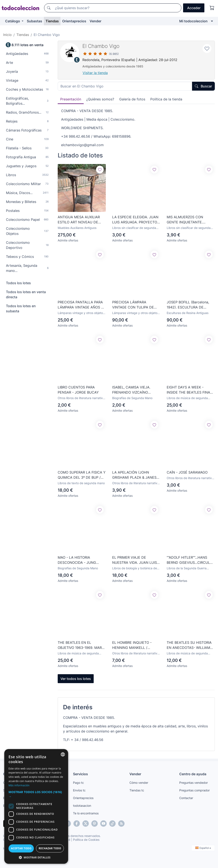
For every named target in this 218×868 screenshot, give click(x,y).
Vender (95, 21)
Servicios (80, 774)
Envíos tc (79, 790)
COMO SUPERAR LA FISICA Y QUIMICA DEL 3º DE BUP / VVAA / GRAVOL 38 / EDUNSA (82, 475)
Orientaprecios (74, 21)
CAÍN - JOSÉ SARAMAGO (187, 472)
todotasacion (82, 806)
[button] (36, 794)
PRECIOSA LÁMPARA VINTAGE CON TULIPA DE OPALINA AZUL (133, 305)
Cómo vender (139, 783)
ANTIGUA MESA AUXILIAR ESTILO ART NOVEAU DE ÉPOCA (79, 220)
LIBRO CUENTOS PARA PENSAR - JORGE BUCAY (78, 390)
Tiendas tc (137, 790)
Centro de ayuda (193, 774)
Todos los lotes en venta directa (26, 294)
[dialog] (36, 806)
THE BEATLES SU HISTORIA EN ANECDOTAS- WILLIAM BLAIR (189, 645)
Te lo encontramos (86, 813)
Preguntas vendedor (194, 783)
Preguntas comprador (194, 790)
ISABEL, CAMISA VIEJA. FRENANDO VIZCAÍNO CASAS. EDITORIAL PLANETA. (131, 390)
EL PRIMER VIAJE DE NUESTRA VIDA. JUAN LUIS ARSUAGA (135, 560)
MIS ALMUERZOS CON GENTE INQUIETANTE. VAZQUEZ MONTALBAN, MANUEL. (186, 220)
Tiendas (52, 21)
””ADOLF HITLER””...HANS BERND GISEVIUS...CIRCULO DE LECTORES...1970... (190, 560)
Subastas (34, 21)
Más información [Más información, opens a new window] (19, 785)
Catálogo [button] (13, 21)
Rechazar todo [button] (50, 848)
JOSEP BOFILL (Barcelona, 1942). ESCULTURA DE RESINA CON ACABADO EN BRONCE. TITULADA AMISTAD (189, 305)
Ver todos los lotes (76, 679)
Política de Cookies (86, 840)
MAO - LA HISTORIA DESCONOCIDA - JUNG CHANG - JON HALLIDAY (78, 560)
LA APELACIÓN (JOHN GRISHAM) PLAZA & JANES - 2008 (136, 475)
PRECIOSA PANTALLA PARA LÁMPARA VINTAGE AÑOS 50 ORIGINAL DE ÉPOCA (82, 305)
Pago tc (78, 783)
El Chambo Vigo (101, 46)
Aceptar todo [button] (21, 848)
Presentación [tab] (71, 99)
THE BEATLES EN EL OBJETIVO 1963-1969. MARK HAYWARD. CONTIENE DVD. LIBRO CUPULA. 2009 (81, 645)
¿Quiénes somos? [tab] (100, 99)
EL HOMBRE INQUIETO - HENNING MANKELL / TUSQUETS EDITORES (132, 645)
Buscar (203, 86)
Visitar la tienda (95, 73)
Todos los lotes (18, 283)
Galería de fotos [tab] (132, 99)
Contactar (186, 798)
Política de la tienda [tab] (166, 99)
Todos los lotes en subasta (21, 308)
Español (203, 848)
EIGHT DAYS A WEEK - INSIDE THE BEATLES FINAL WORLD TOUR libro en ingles (190, 390)
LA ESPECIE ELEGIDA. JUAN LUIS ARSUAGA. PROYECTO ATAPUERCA (135, 220)
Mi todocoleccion (193, 21)
